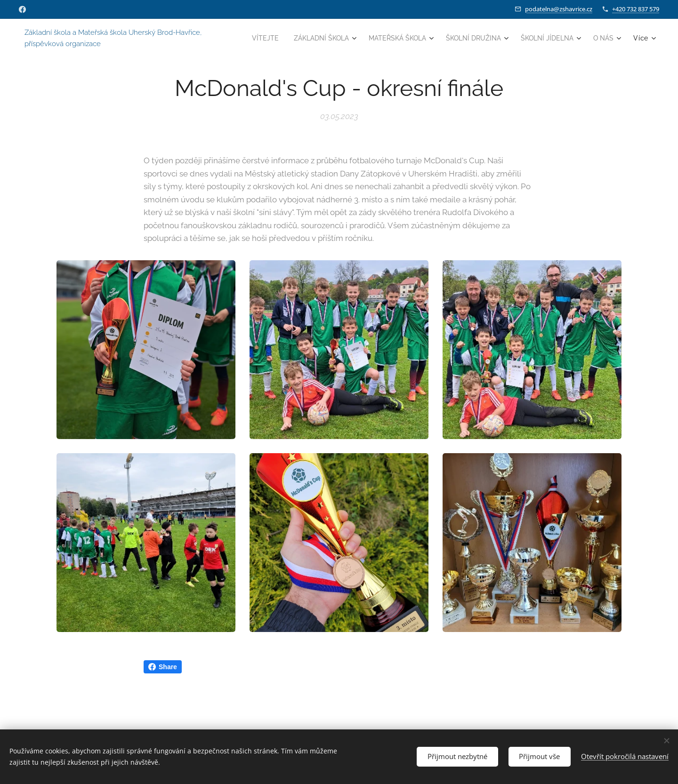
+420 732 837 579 (636, 9)
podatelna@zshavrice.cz (559, 9)
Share (163, 667)
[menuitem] (288, 38)
